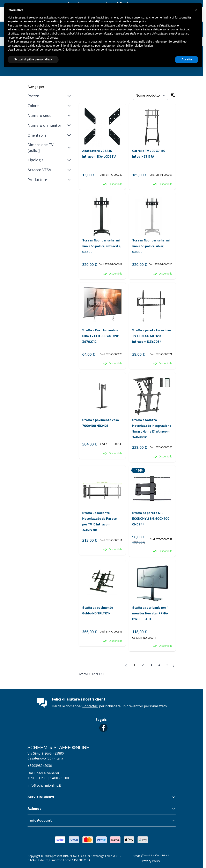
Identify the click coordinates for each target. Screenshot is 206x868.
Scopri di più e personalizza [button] (33, 59)
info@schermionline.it (44, 785)
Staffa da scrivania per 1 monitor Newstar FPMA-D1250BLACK (150, 613)
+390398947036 (40, 766)
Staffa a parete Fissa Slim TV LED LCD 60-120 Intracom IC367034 (152, 336)
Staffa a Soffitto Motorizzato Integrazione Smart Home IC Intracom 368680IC (152, 429)
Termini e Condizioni (155, 855)
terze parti (66, 25)
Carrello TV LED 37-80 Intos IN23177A (149, 154)
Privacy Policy (151, 861)
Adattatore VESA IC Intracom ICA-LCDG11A (99, 154)
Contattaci (90, 706)
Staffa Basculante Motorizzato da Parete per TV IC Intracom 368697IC (100, 522)
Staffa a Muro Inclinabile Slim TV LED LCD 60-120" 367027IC (101, 336)
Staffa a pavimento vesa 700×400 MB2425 (101, 423)
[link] (126, 666)
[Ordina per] (150, 95)
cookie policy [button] (138, 21)
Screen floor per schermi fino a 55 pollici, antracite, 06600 (102, 246)
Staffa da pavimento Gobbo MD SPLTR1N (98, 611)
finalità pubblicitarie (53, 33)
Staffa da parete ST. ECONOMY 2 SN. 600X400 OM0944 (151, 519)
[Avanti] (174, 666)
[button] (102, 797)
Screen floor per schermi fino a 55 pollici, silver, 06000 (151, 246)
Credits (137, 856)
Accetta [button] (187, 59)
